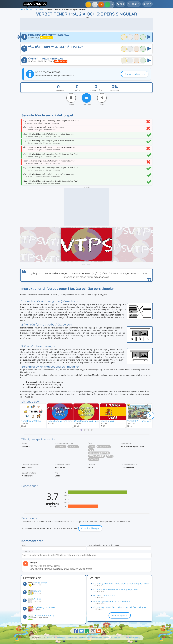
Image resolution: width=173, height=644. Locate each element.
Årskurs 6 (61, 447)
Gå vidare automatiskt (104, 595)
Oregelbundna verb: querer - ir (89, 421)
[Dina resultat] (108, 5)
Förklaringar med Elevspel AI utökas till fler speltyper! (120, 607)
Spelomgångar (58, 90)
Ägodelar (94, 459)
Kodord (37, 591)
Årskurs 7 (73, 447)
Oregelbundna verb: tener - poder (64, 421)
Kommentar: (27, 552)
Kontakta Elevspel (90, 529)
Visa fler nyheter (120, 615)
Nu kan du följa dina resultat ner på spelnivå (115, 590)
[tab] (81, 430)
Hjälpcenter (72, 638)
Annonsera (61, 638)
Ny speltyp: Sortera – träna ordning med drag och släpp (121, 584)
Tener (92, 447)
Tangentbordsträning (44, 616)
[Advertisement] (86, 24)
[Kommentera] (86, 98)
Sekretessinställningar (134, 638)
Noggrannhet (115, 90)
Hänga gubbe (40, 583)
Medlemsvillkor (117, 638)
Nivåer (77, 90)
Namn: (25, 545)
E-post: (90, 545)
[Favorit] (71, 98)
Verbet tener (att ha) (31, 421)
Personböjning (96, 456)
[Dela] (102, 98)
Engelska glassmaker (44, 607)
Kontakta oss (84, 638)
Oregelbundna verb (99, 453)
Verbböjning (104, 447)
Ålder (110, 456)
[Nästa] (150, 416)
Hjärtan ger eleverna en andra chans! (112, 601)
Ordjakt (37, 599)
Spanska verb (108, 421)
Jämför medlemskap (135, 74)
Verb (91, 450)
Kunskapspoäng (96, 90)
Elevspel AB (50, 638)
